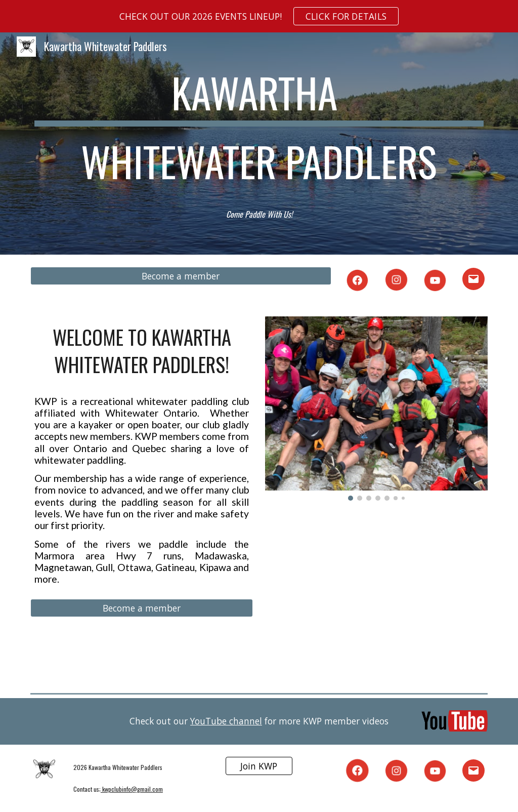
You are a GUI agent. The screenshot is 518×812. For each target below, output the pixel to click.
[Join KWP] (259, 766)
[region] (259, 16)
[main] (259, 132)
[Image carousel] (377, 408)
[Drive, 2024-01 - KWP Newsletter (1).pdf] (377, 595)
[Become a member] (181, 276)
